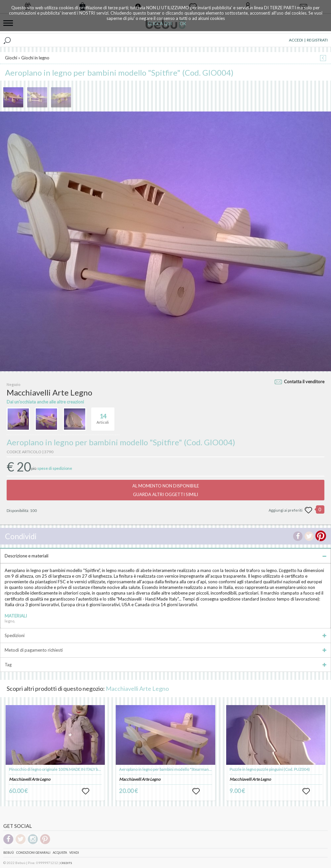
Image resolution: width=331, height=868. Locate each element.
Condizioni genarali (33, 853)
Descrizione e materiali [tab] (165, 556)
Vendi (74, 853)
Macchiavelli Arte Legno (137, 688)
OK (183, 24)
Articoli (103, 416)
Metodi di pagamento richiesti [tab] (165, 650)
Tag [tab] (165, 665)
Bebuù (9, 853)
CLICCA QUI (160, 24)
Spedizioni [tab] (165, 635)
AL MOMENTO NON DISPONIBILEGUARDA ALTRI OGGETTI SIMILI (166, 490)
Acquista (60, 853)
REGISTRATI (317, 40)
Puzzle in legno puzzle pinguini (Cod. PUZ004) (270, 769)
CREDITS (66, 863)
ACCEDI (296, 40)
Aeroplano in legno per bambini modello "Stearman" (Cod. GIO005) (178, 769)
